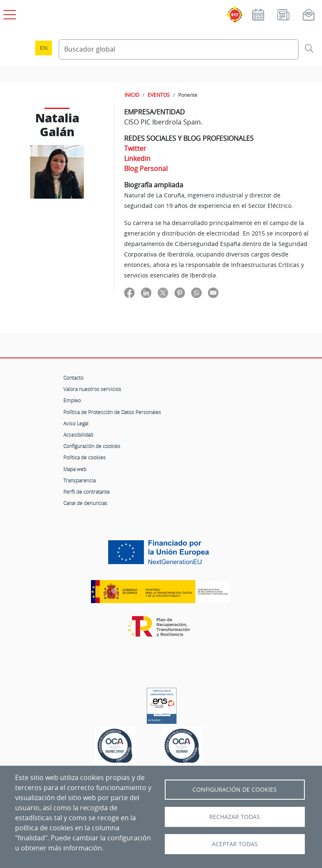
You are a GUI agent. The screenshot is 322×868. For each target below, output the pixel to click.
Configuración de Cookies (235, 790)
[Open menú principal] (8, 13)
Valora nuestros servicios (92, 389)
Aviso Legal (76, 423)
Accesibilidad (78, 435)
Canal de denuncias (85, 503)
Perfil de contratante (87, 492)
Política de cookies (84, 457)
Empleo (72, 400)
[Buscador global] (179, 49)
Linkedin (137, 158)
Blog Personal (146, 168)
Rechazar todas (235, 817)
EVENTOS (159, 95)
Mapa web (75, 469)
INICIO (132, 95)
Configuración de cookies (92, 446)
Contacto (73, 378)
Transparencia (79, 480)
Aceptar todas (235, 844)
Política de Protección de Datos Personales (112, 412)
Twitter (135, 148)
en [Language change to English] (44, 48)
